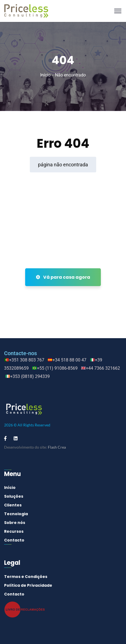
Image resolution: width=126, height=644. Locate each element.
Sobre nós (15, 523)
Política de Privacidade (28, 585)
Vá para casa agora (63, 277)
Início (45, 75)
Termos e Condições (26, 577)
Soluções (14, 496)
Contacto (14, 540)
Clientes (13, 505)
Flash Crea (57, 447)
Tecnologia (16, 514)
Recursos (14, 531)
